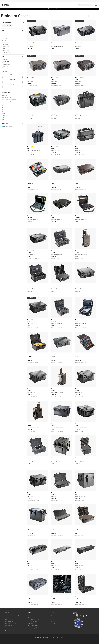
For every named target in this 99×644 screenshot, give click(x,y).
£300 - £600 (7, 64)
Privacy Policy (48, 640)
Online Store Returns (33, 625)
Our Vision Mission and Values (13, 616)
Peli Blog (53, 623)
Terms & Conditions (38, 640)
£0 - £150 (6, 59)
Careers (7, 618)
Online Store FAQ (32, 627)
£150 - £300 (7, 62)
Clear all (22, 23)
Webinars (53, 622)
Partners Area (31, 618)
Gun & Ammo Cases (7, 35)
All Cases (4, 33)
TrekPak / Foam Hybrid (7, 101)
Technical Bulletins (33, 622)
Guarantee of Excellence (34, 620)
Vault (3, 118)
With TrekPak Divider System (9, 99)
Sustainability (9, 625)
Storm (4, 110)
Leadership (8, 627)
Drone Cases (5, 45)
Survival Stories (54, 614)
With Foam (5, 95)
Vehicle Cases (5, 39)
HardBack (4, 116)
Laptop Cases (5, 47)
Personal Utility (6, 120)
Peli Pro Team (54, 618)
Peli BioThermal (10, 631)
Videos (52, 616)
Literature (53, 620)
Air (3, 112)
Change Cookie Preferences (59, 640)
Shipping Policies (32, 629)
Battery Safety (32, 623)
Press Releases (9, 620)
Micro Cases (5, 43)
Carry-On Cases (6, 51)
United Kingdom (58, 638)
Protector (5, 108)
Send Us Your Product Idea (35, 616)
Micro (4, 114)
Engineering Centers (10, 622)
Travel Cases (5, 41)
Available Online (8, 126)
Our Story (8, 614)
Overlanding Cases (7, 53)
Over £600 (7, 67)
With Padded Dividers (7, 97)
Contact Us (31, 614)
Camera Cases (5, 37)
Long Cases (5, 49)
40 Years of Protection (11, 623)
